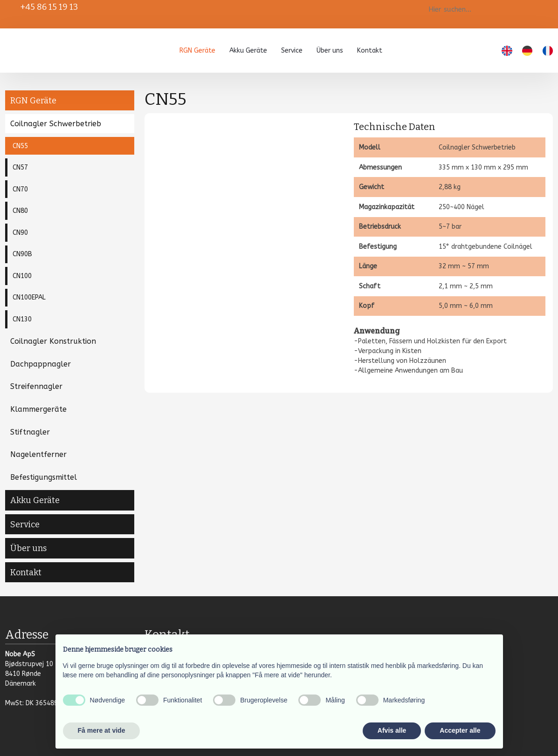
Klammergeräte (38, 409)
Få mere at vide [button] (102, 730)
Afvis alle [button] (392, 730)
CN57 (20, 167)
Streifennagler (36, 386)
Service (292, 51)
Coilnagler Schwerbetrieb (56, 124)
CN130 (22, 319)
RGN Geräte (197, 51)
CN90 (20, 233)
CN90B (22, 254)
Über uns (330, 51)
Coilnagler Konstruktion (53, 341)
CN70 (20, 189)
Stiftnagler (30, 432)
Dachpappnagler (41, 364)
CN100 (22, 276)
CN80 (20, 211)
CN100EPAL (29, 297)
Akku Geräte (248, 51)
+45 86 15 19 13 (49, 7)
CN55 (20, 146)
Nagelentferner (38, 454)
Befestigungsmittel (44, 477)
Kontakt (370, 51)
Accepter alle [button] (460, 730)
